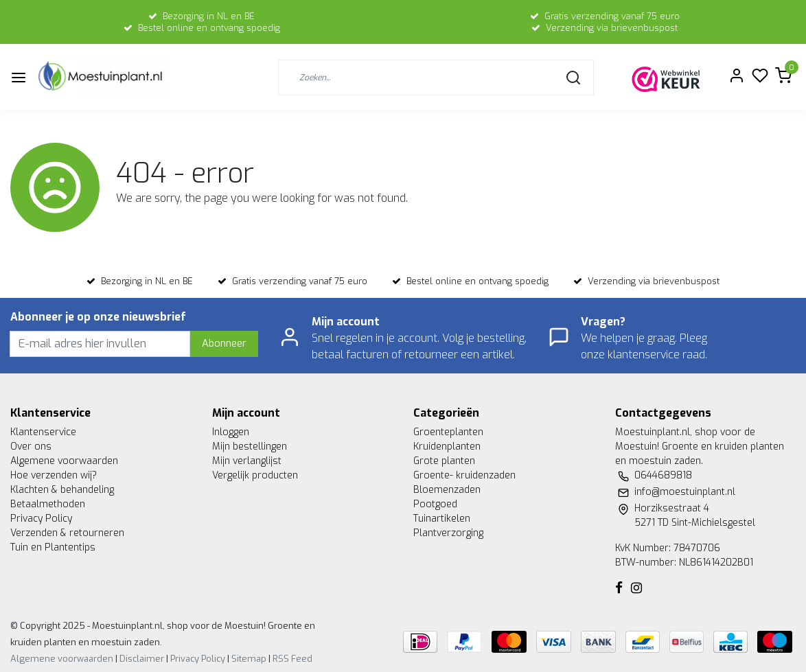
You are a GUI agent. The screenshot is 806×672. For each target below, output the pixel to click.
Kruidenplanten (447, 447)
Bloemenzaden (447, 490)
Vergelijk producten (255, 475)
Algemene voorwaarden (64, 461)
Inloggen (231, 432)
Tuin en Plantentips (53, 547)
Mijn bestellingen (250, 447)
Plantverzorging (448, 533)
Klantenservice (43, 432)
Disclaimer (142, 659)
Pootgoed (435, 504)
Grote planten (444, 461)
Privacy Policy (41, 519)
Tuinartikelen (442, 519)
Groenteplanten (448, 432)
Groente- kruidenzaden (464, 475)
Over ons (31, 447)
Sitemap (249, 659)
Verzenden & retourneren (67, 533)
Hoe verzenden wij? (54, 475)
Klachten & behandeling (62, 490)
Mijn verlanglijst (247, 461)
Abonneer (224, 344)
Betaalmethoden (48, 504)
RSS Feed (292, 659)
